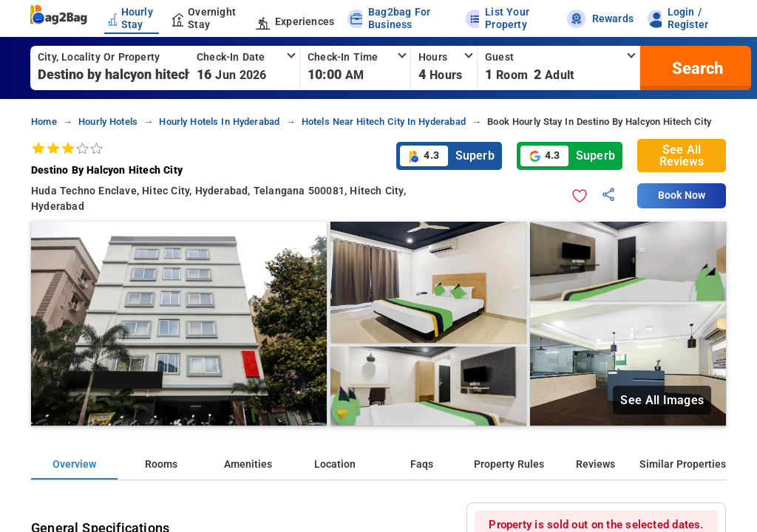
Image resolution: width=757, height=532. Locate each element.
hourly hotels (108, 122)
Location (335, 464)
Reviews (595, 464)
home (44, 122)
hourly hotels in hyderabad (219, 122)
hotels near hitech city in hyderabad (384, 122)
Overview (74, 464)
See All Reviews (682, 156)
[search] (696, 68)
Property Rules (509, 464)
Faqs (422, 464)
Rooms (161, 464)
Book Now (682, 195)
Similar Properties (683, 464)
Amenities (248, 464)
